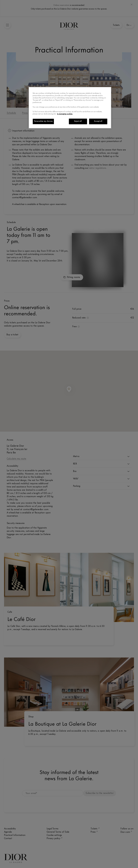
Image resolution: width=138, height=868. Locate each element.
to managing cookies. (65, 114)
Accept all (98, 121)
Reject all (78, 121)
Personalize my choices (43, 121)
